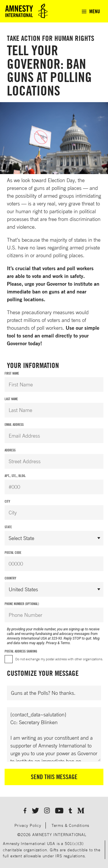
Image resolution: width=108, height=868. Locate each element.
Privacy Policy (28, 825)
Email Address (14, 425)
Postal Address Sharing (21, 651)
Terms (65, 643)
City (7, 501)
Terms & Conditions (70, 825)
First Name (12, 373)
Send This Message (54, 777)
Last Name (11, 399)
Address (10, 450)
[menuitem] (91, 11)
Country (10, 578)
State (8, 527)
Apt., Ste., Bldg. (15, 476)
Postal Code (13, 553)
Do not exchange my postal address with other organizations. (59, 659)
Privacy (51, 643)
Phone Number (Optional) (22, 604)
